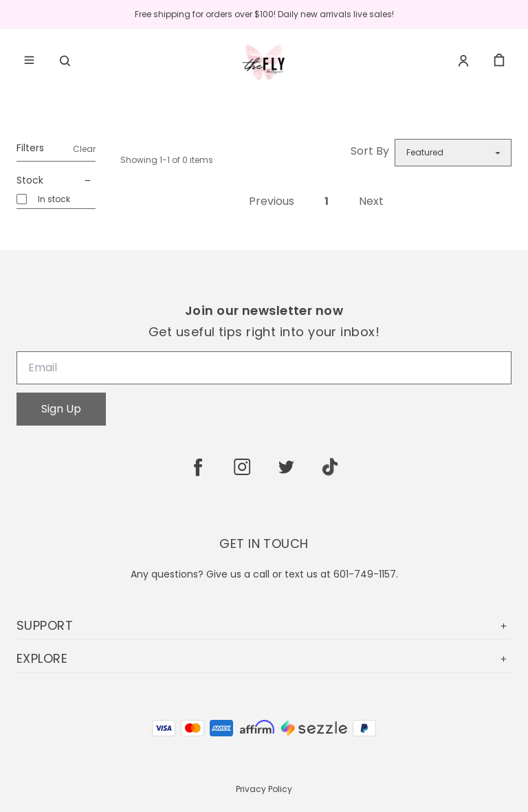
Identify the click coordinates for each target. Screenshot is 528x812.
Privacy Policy (264, 789)
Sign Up (61, 409)
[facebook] (198, 467)
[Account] (463, 61)
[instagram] (242, 467)
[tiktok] (330, 467)
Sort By (370, 151)
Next (371, 201)
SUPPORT (264, 625)
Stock (56, 181)
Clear (84, 149)
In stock (54, 199)
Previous (272, 201)
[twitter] (286, 467)
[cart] (499, 61)
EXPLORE (264, 658)
